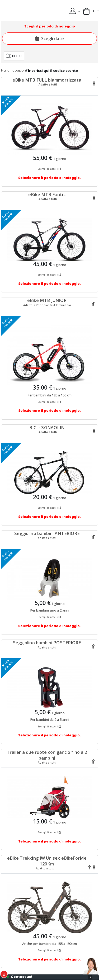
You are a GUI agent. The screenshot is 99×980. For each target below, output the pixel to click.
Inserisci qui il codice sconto (53, 70)
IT (95, 11)
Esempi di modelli (49, 169)
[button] (86, 11)
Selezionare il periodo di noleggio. (49, 178)
